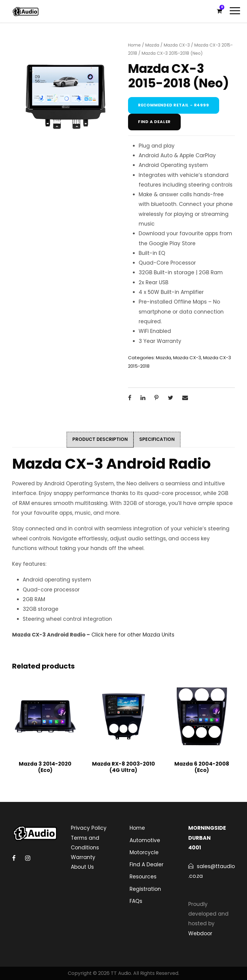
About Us (82, 867)
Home (134, 45)
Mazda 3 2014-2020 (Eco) (45, 767)
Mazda (152, 45)
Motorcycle (144, 852)
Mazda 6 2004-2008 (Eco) (202, 767)
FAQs (136, 901)
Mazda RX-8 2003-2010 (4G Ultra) (123, 767)
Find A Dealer (147, 864)
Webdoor (200, 933)
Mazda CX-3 (177, 45)
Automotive (145, 840)
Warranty (83, 857)
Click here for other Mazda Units (133, 635)
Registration (145, 889)
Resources (143, 877)
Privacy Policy (89, 828)
